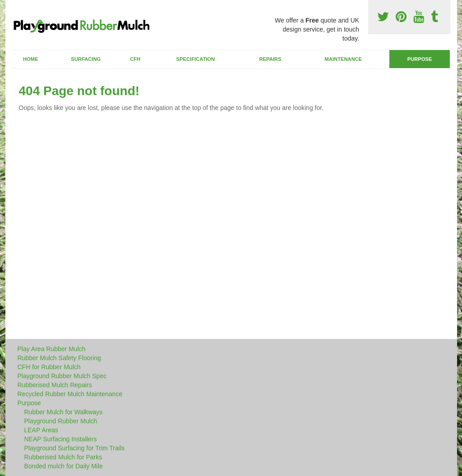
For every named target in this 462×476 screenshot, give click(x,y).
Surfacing (86, 59)
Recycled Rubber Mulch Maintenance (70, 394)
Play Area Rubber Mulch (52, 349)
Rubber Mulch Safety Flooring (59, 358)
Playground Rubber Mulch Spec (62, 376)
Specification (196, 59)
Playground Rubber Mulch (61, 421)
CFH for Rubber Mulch (49, 367)
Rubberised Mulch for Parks (63, 457)
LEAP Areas (41, 430)
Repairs (270, 59)
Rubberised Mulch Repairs (55, 385)
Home (31, 59)
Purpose (420, 59)
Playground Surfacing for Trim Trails (75, 448)
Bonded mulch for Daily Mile (64, 466)
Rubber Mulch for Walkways (64, 412)
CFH (135, 59)
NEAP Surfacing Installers (61, 439)
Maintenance (344, 59)
